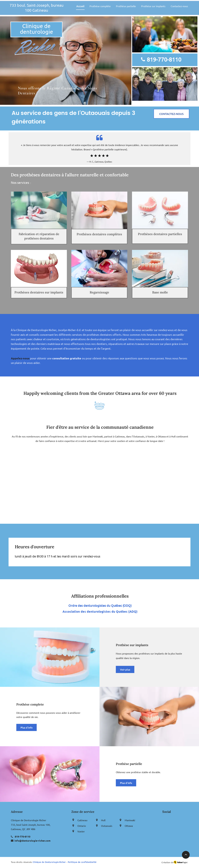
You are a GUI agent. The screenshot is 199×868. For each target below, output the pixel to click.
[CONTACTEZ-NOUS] (171, 114)
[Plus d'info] (27, 727)
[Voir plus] (125, 669)
